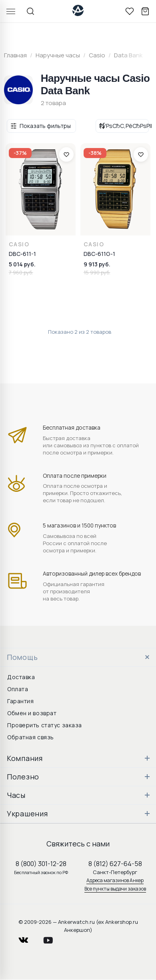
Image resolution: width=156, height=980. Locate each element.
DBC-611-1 (22, 254)
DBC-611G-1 (99, 254)
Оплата (18, 689)
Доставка (21, 677)
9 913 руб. (97, 264)
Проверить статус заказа (45, 725)
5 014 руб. (22, 264)
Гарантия (20, 701)
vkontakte (28, 938)
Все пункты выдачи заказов (115, 889)
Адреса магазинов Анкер (115, 880)
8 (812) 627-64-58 (115, 864)
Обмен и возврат (32, 713)
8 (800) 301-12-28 (41, 864)
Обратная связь (31, 737)
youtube (53, 938)
